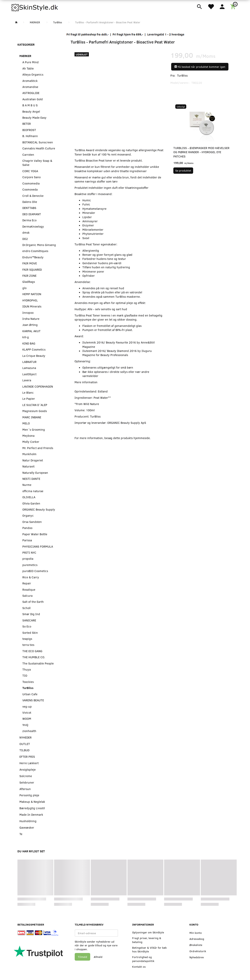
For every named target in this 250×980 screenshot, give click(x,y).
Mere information (86, 382)
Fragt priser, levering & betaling (147, 940)
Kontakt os (139, 967)
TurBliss (182, 75)
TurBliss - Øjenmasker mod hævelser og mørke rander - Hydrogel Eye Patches (201, 152)
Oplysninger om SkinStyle (148, 932)
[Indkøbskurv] (234, 6)
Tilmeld (82, 957)
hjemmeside (142, 438)
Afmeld (98, 957)
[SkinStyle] (35, 7)
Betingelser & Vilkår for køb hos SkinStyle (149, 949)
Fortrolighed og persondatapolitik (143, 959)
